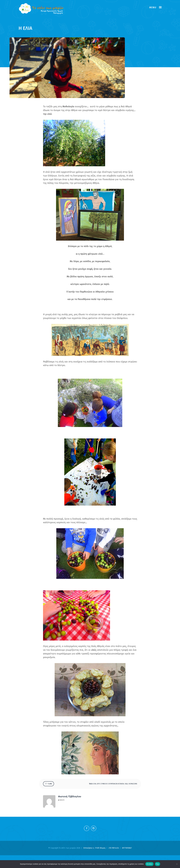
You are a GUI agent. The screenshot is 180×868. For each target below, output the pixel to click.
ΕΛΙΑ (95, 784)
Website (61, 800)
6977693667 (127, 848)
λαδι (126, 784)
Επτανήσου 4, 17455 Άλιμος (95, 848)
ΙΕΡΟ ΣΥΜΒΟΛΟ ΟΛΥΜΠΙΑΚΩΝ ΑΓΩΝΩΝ (110, 784)
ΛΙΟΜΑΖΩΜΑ (133, 784)
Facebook (87, 828)
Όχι (158, 864)
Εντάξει (149, 864)
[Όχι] (177, 864)
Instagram (94, 828)
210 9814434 (114, 848)
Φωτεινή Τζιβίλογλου (70, 796)
